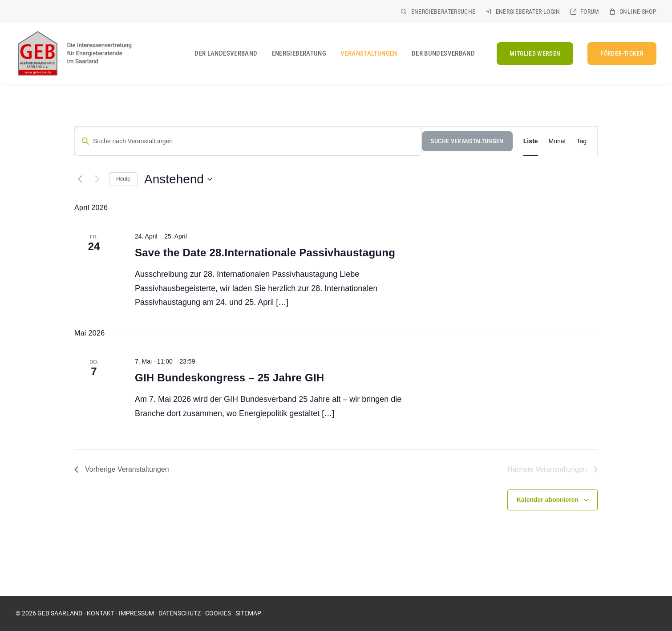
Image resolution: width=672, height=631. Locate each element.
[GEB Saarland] (74, 53)
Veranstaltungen (369, 53)
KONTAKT (101, 613)
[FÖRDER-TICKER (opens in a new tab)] (619, 54)
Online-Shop (638, 12)
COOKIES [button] (218, 613)
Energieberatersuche (443, 12)
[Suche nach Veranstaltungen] (248, 141)
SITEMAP (248, 613)
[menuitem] (438, 12)
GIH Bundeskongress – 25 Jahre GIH (229, 378)
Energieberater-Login (528, 12)
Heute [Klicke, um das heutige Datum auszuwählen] (123, 179)
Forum (590, 12)
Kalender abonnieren (548, 500)
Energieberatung (299, 53)
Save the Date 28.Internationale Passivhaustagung (265, 253)
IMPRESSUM (136, 613)
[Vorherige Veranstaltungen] (80, 179)
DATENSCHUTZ (180, 613)
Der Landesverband (226, 53)
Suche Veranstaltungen (467, 141)
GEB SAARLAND (60, 613)
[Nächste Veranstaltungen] (97, 179)
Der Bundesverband (443, 53)
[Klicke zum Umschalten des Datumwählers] (178, 179)
